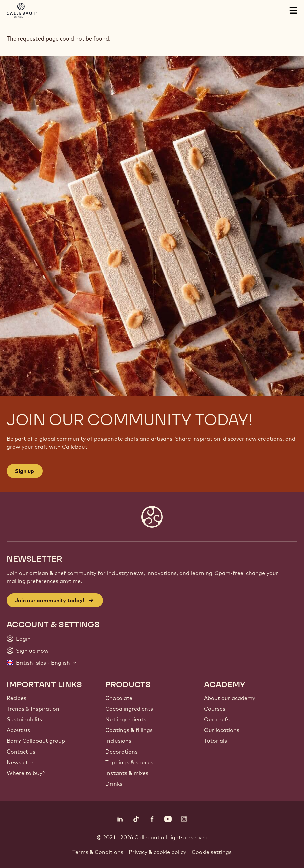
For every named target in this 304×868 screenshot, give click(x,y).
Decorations (122, 752)
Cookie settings (212, 852)
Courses (215, 709)
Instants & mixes (127, 773)
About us (18, 730)
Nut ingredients (126, 719)
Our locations (222, 730)
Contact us (21, 752)
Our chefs (217, 719)
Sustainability (25, 719)
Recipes (17, 698)
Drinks (114, 784)
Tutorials (215, 741)
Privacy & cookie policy (157, 852)
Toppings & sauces (129, 762)
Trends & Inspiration (33, 709)
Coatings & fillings (129, 730)
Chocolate (119, 698)
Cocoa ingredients (129, 709)
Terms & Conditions (98, 852)
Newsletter (21, 762)
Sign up (25, 471)
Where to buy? (26, 773)
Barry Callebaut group (36, 741)
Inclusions (118, 741)
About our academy (230, 698)
